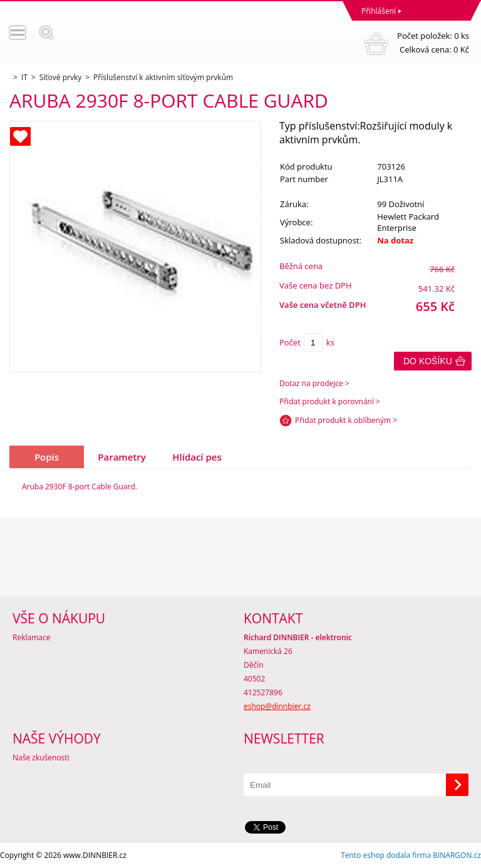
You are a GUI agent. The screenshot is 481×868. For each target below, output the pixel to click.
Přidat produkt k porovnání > (330, 401)
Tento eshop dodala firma (386, 855)
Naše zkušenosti (41, 758)
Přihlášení (379, 11)
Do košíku (428, 361)
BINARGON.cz (457, 855)
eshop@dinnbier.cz (277, 706)
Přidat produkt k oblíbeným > (346, 420)
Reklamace (31, 637)
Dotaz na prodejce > (314, 383)
